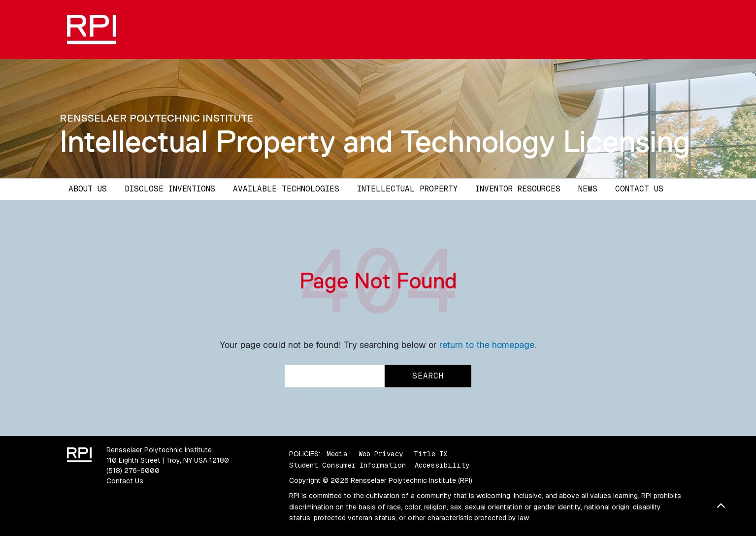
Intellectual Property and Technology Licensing (375, 141)
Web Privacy (381, 454)
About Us (88, 189)
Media (337, 454)
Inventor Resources (518, 189)
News (588, 189)
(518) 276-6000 (133, 471)
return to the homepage (487, 345)
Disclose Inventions (170, 189)
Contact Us (639, 189)
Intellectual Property (407, 189)
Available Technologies (286, 189)
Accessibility (442, 465)
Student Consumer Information (347, 465)
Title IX (430, 454)
